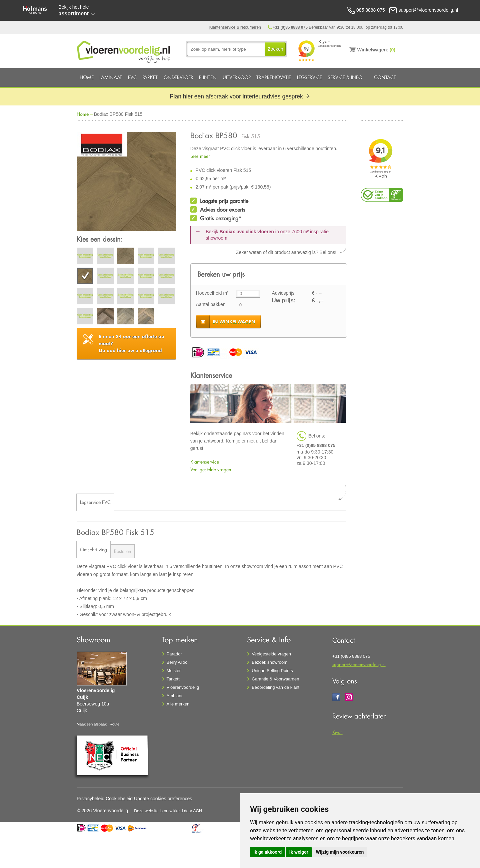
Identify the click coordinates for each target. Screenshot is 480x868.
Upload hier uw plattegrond (131, 343)
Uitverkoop (237, 77)
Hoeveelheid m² (212, 293)
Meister (174, 671)
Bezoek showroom (269, 662)
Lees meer (200, 156)
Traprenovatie (274, 77)
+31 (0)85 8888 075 (290, 27)
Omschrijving (93, 549)
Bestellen (122, 551)
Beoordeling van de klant (275, 687)
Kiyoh (337, 732)
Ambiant (175, 696)
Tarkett (173, 679)
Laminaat (111, 77)
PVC (132, 77)
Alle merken (178, 704)
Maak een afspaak (92, 724)
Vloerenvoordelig (183, 687)
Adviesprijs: (284, 293)
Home (87, 77)
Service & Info (345, 77)
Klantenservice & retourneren (235, 27)
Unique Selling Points (272, 671)
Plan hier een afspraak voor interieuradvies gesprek (240, 96)
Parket (150, 77)
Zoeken (275, 49)
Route (114, 724)
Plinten (208, 77)
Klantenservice (205, 462)
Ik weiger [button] (299, 852)
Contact (385, 77)
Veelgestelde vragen (271, 654)
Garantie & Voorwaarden (275, 679)
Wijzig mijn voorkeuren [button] (340, 852)
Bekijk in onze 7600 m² (267, 235)
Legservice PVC (95, 502)
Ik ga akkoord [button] (267, 852)
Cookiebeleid (119, 799)
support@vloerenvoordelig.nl (359, 664)
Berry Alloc (177, 662)
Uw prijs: (284, 301)
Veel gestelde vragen (211, 469)
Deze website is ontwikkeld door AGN (168, 811)
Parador (174, 654)
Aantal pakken (211, 304)
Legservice (309, 77)
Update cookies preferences (163, 799)
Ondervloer (178, 77)
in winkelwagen (234, 322)
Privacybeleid (90, 799)
